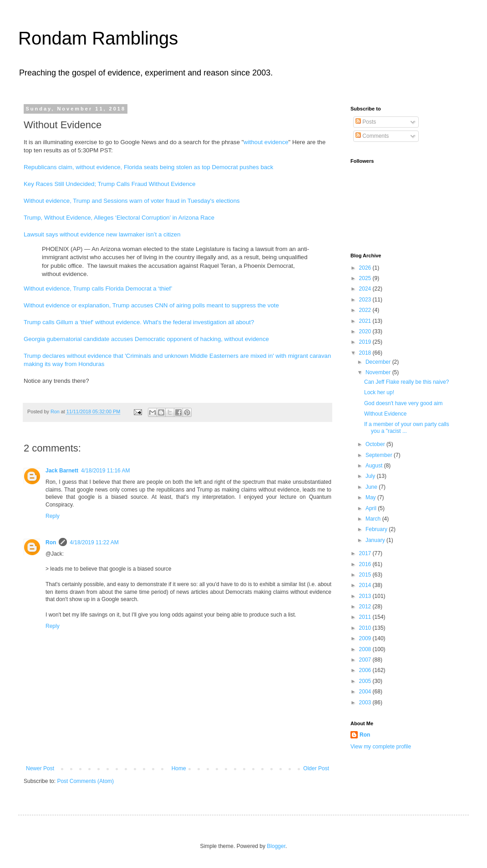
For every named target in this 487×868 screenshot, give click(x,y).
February (377, 529)
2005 (366, 681)
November (379, 372)
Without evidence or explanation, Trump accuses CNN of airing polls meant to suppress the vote (151, 305)
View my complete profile (381, 747)
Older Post (316, 768)
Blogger (276, 846)
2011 (366, 617)
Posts (366, 122)
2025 (366, 278)
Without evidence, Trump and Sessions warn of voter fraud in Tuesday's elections (132, 201)
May (371, 497)
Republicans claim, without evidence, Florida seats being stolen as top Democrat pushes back (148, 167)
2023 (366, 300)
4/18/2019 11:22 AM (94, 542)
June (372, 487)
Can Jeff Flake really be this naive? (407, 382)
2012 (366, 607)
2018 (366, 353)
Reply (53, 516)
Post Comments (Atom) (85, 781)
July (371, 476)
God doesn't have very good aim (403, 403)
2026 (366, 268)
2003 (366, 702)
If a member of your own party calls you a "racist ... (407, 427)
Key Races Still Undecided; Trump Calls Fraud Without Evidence (109, 184)
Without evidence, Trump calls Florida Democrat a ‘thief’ (98, 288)
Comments (372, 136)
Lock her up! (379, 392)
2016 (366, 564)
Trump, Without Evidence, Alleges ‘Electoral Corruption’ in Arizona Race (119, 218)
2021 (366, 321)
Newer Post (40, 768)
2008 (366, 649)
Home (179, 768)
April (372, 508)
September (380, 455)
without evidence (266, 142)
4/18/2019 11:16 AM (105, 471)
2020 (366, 331)
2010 (366, 628)
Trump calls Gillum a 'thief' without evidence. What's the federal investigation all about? (139, 322)
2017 (366, 553)
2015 (366, 575)
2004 (366, 692)
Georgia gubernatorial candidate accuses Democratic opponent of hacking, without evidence (146, 339)
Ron (51, 542)
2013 (366, 596)
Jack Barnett (62, 471)
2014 (366, 585)
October (376, 444)
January (376, 540)
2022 (366, 310)
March (374, 519)
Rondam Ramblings (98, 38)
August (375, 466)
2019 (366, 342)
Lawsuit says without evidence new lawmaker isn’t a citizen (102, 234)
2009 (366, 638)
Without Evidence (385, 414)
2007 (366, 660)
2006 (366, 670)
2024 (366, 289)
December (379, 362)
